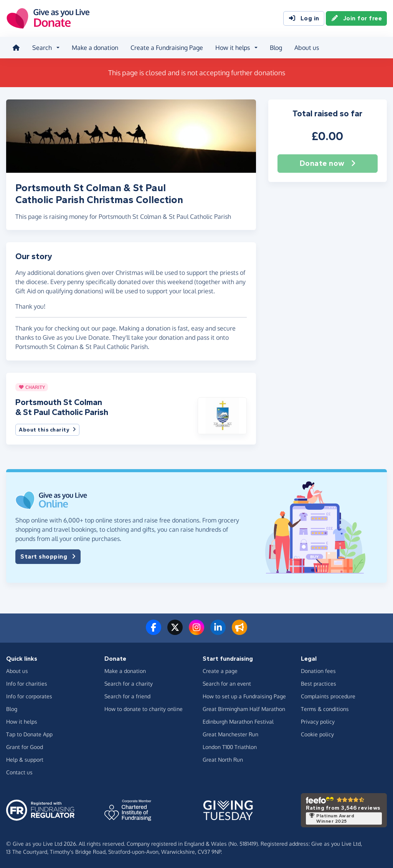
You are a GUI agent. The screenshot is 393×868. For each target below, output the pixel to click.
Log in (304, 18)
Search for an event (227, 684)
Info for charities (27, 684)
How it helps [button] (233, 48)
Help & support (25, 760)
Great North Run (223, 760)
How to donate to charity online (144, 709)
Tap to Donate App (29, 734)
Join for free (357, 18)
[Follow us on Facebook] (154, 632)
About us (307, 48)
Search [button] (42, 48)
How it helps (22, 722)
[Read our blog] (239, 632)
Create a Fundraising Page (167, 48)
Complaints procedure (328, 696)
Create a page (220, 671)
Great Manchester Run (230, 734)
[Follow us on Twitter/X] (175, 632)
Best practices (319, 684)
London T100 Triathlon (230, 747)
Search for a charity (129, 684)
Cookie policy (317, 734)
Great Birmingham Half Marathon (244, 709)
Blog (276, 48)
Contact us (19, 772)
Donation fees (318, 671)
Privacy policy (318, 722)
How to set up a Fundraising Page (244, 696)
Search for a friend (127, 696)
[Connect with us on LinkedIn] (218, 632)
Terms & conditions (325, 709)
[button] (222, 415)
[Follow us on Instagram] (196, 632)
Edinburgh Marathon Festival (238, 722)
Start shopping (48, 557)
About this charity (47, 430)
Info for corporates (29, 696)
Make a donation (95, 48)
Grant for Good (25, 747)
